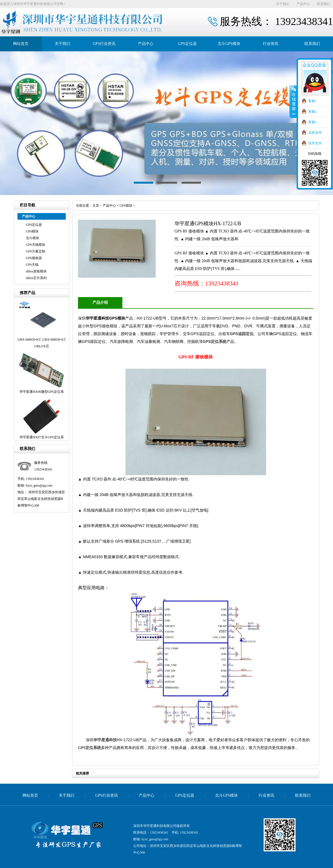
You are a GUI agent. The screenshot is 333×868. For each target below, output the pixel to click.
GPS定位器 (187, 44)
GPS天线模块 (36, 245)
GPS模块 (32, 231)
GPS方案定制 (36, 251)
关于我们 (283, 4)
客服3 (312, 122)
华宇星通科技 (105, 740)
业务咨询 (315, 133)
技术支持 (315, 143)
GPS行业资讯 (104, 44)
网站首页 (21, 44)
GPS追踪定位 (242, 334)
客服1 (312, 101)
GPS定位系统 (215, 341)
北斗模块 (32, 238)
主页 (96, 206)
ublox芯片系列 (36, 278)
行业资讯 (271, 44)
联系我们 (324, 4)
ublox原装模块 (36, 271)
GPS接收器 (34, 258)
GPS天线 (32, 265)
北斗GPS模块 (229, 44)
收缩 (293, 102)
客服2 (312, 112)
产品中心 (303, 4)
